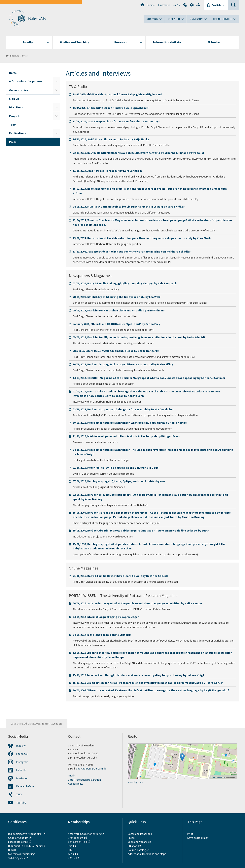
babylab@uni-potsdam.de (91, 769)
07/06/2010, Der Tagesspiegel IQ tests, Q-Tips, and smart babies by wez (119, 481)
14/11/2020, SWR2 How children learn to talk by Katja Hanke (111, 139)
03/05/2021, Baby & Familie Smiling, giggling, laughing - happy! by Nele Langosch (125, 283)
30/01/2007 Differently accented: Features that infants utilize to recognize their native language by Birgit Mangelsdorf (151, 690)
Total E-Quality (17, 858)
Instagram (22, 762)
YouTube (21, 803)
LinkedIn (21, 770)
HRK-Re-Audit (34, 846)
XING (19, 794)
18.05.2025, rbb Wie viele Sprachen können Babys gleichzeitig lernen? (117, 94)
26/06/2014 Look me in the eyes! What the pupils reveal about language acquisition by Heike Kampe (137, 603)
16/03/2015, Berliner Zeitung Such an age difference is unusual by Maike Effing (123, 364)
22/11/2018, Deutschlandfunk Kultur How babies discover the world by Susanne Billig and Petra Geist (139, 153)
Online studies (19, 90)
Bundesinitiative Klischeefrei (25, 834)
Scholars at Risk (77, 842)
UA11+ (72, 858)
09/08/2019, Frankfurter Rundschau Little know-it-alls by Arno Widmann (119, 310)
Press (25, 56)
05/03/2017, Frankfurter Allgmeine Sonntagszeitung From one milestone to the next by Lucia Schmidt (139, 337)
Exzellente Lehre (18, 842)
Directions (16, 107)
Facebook (22, 754)
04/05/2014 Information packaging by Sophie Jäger (106, 617)
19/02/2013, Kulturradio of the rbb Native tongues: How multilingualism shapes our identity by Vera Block (142, 238)
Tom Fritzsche (50, 724)
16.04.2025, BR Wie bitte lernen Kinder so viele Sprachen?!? (111, 108)
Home (13, 73)
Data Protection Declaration (84, 780)
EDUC (71, 850)
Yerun (71, 854)
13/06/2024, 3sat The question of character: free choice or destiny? (116, 121)
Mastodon (22, 778)
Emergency (164, 5)
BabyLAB (37, 19)
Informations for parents (26, 81)
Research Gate (25, 786)
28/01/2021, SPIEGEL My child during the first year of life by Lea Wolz (117, 297)
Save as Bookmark (198, 838)
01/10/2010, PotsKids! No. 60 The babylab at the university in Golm (116, 468)
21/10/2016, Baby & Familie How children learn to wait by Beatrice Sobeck (120, 576)
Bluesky (21, 746)
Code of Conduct (18, 838)
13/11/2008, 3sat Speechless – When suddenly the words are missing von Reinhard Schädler (132, 252)
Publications (17, 133)
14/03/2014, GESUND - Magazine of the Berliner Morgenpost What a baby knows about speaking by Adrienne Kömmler (149, 378)
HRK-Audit (14, 846)
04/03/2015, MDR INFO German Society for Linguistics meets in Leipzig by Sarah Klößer (129, 207)
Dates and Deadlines (140, 834)
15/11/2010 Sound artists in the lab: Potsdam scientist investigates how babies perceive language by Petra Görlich (148, 683)
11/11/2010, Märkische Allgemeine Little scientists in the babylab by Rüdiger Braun (126, 436)
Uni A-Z (177, 5)
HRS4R (12, 850)
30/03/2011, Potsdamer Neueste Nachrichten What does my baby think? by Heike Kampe (130, 423)
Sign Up (14, 99)
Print (190, 834)
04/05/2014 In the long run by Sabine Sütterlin (102, 635)
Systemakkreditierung (21, 854)
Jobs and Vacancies (139, 842)
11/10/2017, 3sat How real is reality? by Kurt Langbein (107, 171)
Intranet (151, 5)
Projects (15, 116)
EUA (70, 846)
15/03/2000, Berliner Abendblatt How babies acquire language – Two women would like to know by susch (141, 531)
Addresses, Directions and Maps (147, 854)
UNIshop (133, 846)
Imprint (72, 775)
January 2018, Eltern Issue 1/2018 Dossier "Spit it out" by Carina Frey (116, 324)
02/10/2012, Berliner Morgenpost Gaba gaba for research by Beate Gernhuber (123, 409)
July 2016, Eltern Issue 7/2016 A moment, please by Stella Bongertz (116, 351)
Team (13, 125)
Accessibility (76, 784)
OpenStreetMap (219, 777)
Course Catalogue (138, 850)
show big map (135, 782)
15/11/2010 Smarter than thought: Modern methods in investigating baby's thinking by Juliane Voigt (139, 675)
